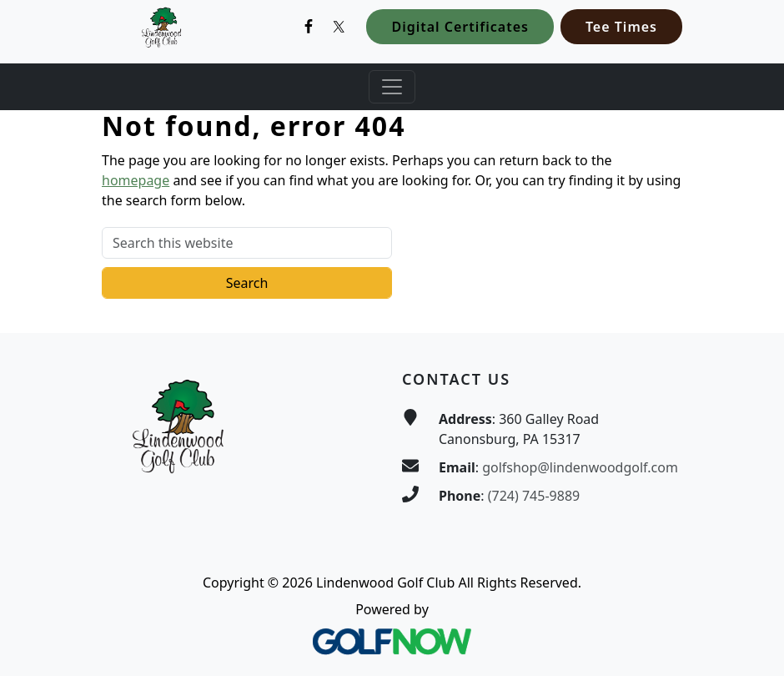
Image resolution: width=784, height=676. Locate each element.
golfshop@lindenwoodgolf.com (580, 467)
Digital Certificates (460, 27)
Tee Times (621, 27)
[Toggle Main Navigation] (392, 87)
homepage (136, 180)
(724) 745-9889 (534, 496)
